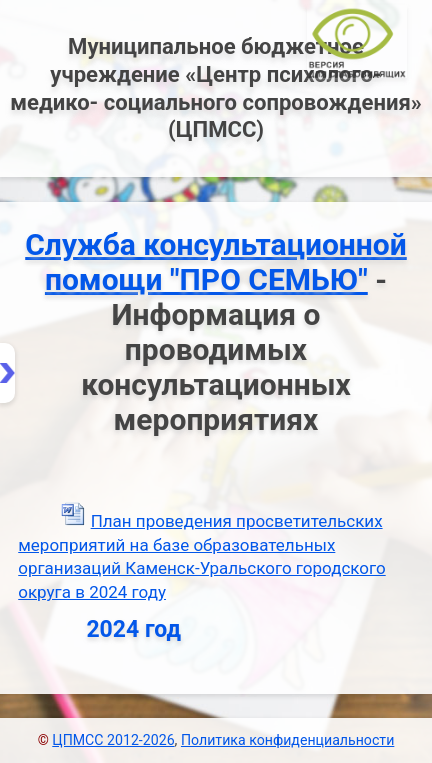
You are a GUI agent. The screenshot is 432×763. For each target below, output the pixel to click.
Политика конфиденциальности (287, 740)
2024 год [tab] (105, 629)
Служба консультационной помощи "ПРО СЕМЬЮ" (216, 262)
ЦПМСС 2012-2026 (113, 740)
